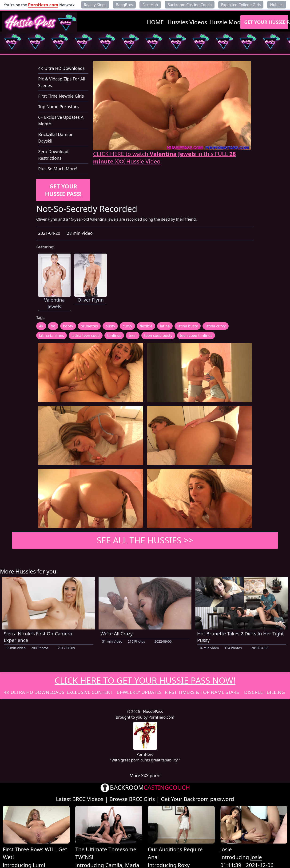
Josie (226, 849)
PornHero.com (43, 5)
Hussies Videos (187, 22)
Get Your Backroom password (197, 799)
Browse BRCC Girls (132, 799)
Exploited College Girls (241, 5)
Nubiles (277, 5)
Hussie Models (229, 22)
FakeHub (150, 5)
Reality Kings (95, 5)
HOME (155, 22)
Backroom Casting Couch (190, 5)
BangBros (124, 5)
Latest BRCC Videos (80, 799)
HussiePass (153, 712)
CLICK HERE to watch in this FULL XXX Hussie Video (165, 158)
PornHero (145, 754)
